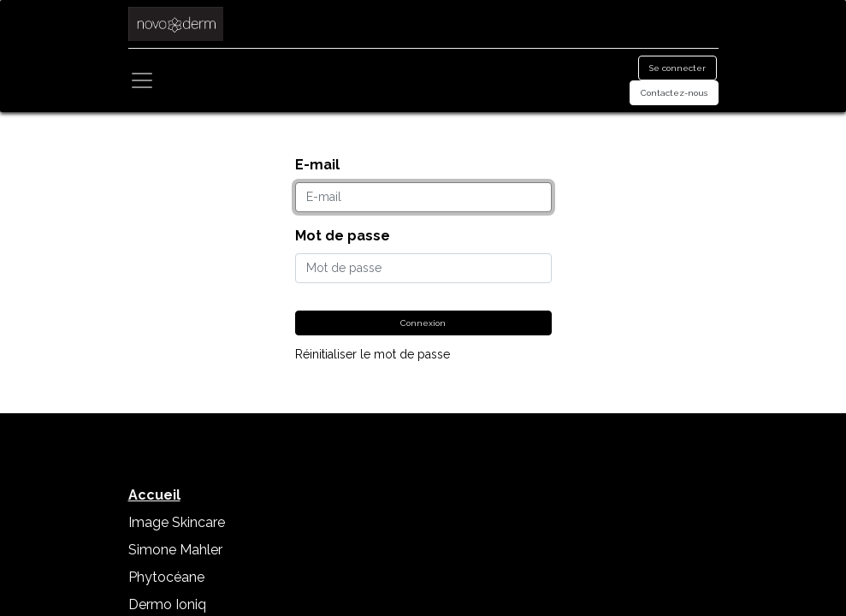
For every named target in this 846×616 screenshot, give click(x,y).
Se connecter (677, 68)
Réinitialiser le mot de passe (373, 354)
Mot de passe (343, 236)
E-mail (317, 165)
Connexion (423, 323)
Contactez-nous (674, 93)
